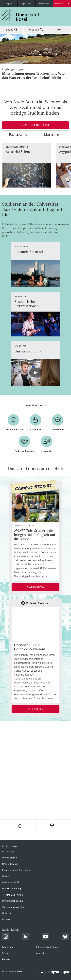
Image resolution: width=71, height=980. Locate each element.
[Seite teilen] (19, 826)
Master (52, 134)
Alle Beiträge (36, 587)
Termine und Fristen (12, 895)
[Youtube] (45, 937)
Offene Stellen (9, 858)
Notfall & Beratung (11, 888)
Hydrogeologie (35, 73)
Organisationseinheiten (28, 4)
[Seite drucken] (52, 826)
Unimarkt (7, 876)
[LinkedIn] (26, 937)
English (9, 4)
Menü (59, 30)
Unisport (7, 913)
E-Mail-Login (9, 852)
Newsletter (41, 953)
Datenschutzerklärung (47, 947)
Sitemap (6, 953)
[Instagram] (6, 937)
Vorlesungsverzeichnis (14, 907)
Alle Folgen (35, 709)
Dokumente (44, 4)
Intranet (6, 919)
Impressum (8, 947)
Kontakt (6, 959)
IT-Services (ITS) (11, 882)
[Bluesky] (65, 937)
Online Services (10, 864)
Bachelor (19, 134)
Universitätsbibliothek (13, 901)
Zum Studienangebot (36, 125)
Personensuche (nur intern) (16, 870)
